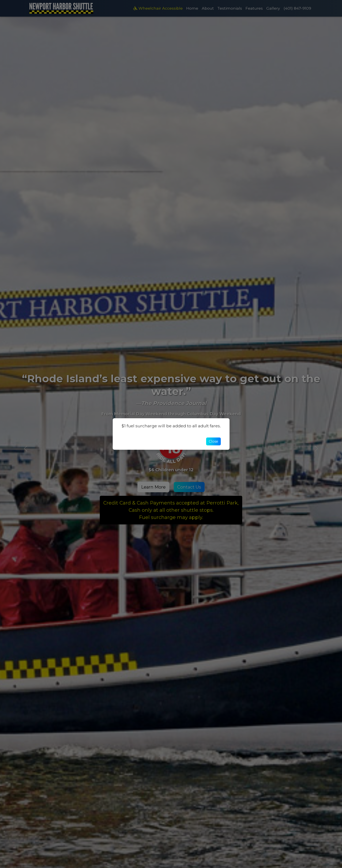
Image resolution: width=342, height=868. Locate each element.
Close (213, 441)
